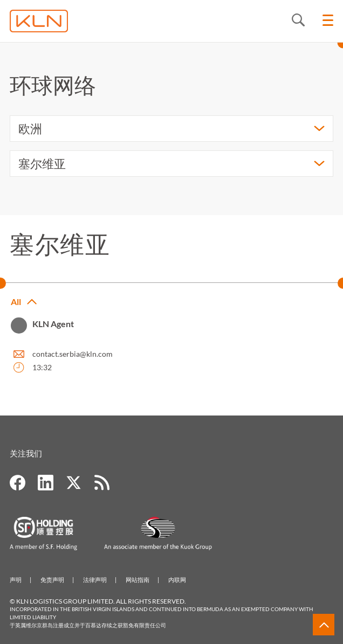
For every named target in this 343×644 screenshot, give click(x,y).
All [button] (16, 302)
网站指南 (138, 580)
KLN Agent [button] (53, 324)
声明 (16, 580)
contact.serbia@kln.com (73, 354)
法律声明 (95, 580)
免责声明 (52, 580)
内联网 (177, 580)
